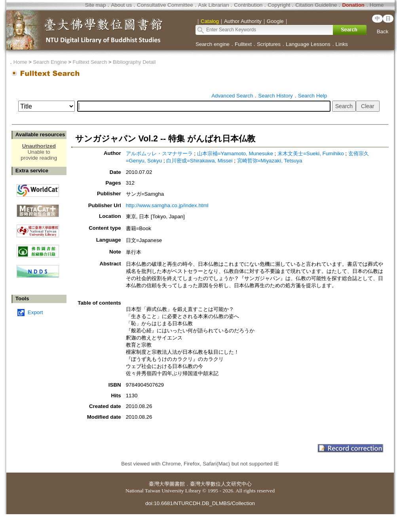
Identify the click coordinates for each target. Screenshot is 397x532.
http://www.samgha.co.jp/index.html (167, 205)
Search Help (312, 96)
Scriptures (269, 44)
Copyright (279, 5)
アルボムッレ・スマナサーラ (160, 153)
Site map (96, 5)
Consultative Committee (165, 5)
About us (121, 5)
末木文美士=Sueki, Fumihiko (311, 153)
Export (35, 312)
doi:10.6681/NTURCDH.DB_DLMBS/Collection (200, 503)
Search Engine (50, 62)
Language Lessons (308, 44)
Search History (275, 96)
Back (383, 31)
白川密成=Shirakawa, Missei (200, 161)
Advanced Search (232, 96)
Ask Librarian (214, 5)
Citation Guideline (316, 5)
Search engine (213, 44)
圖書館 (177, 484)
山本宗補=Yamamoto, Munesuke (236, 153)
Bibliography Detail (134, 62)
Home (377, 5)
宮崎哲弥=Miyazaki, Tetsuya (270, 161)
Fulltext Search (90, 62)
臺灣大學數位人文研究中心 (221, 484)
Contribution (248, 5)
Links (342, 44)
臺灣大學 (159, 484)
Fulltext (243, 44)
